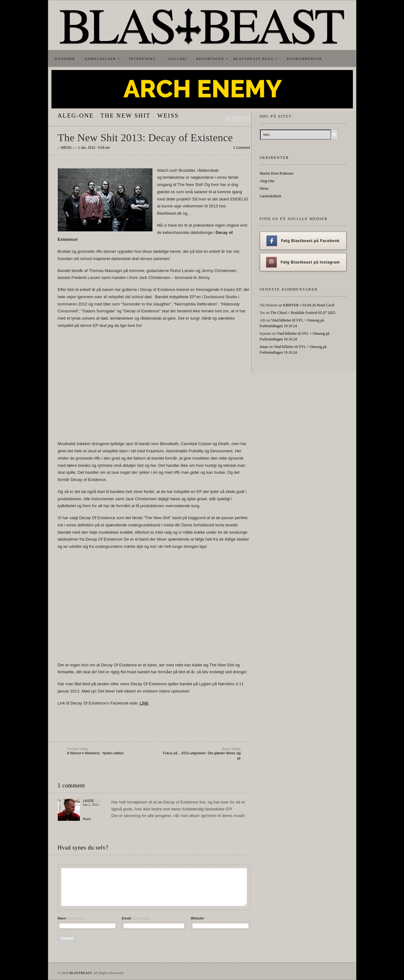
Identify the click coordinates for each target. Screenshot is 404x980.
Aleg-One (76, 116)
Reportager (210, 59)
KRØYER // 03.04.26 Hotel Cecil (309, 305)
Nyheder (65, 59)
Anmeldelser (100, 59)
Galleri (178, 59)
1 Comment (242, 148)
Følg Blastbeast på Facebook (303, 241)
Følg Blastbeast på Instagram (303, 262)
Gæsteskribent (271, 196)
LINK (144, 703)
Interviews (142, 59)
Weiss (168, 116)
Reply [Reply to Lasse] (87, 819)
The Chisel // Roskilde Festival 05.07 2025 (303, 313)
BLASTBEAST (81, 973)
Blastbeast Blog (254, 59)
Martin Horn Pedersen (277, 173)
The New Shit (125, 116)
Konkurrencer (304, 59)
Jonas (264, 347)
